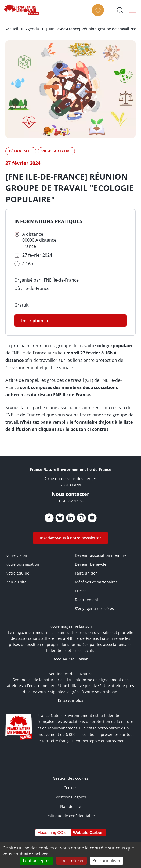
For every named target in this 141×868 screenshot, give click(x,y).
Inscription (32, 321)
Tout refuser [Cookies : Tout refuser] (71, 860)
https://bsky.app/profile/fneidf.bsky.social (60, 518)
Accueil (12, 29)
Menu (133, 10)
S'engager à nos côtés (94, 609)
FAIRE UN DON (100, 15)
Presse (81, 591)
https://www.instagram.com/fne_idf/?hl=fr (81, 518)
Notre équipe (17, 573)
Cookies (70, 788)
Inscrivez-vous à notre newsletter (70, 538)
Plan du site (16, 582)
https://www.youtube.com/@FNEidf (92, 518)
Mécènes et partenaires (96, 582)
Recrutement (87, 600)
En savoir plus (70, 700)
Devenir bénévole (91, 564)
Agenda (32, 29)
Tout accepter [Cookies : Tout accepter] (36, 860)
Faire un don (86, 573)
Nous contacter (70, 494)
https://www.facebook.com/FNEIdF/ (49, 518)
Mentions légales (71, 797)
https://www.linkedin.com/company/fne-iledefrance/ (71, 518)
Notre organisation (22, 564)
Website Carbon (88, 832)
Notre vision (16, 555)
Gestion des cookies (71, 778)
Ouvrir (120, 10)
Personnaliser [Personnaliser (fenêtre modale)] (106, 860)
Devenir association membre (101, 555)
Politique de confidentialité (71, 816)
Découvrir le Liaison (70, 659)
